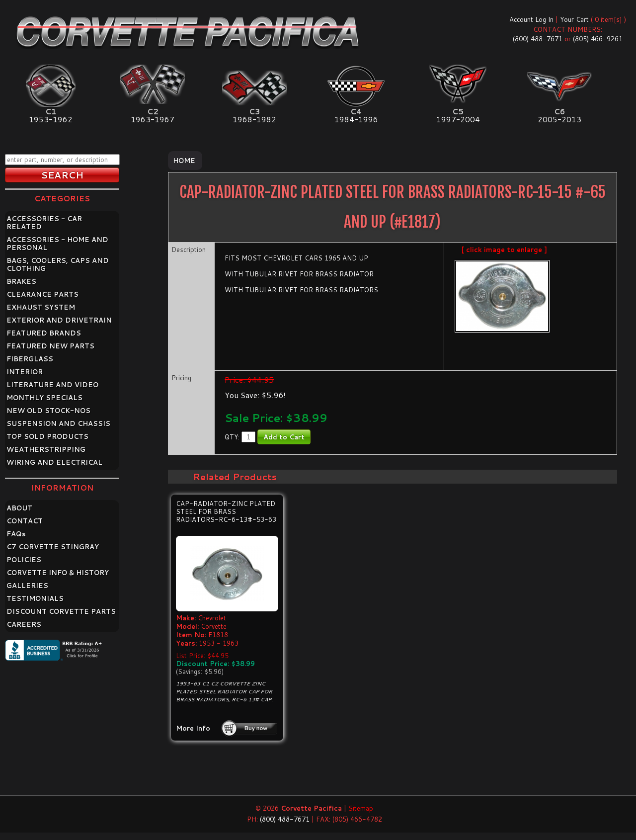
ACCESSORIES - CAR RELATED (44, 223)
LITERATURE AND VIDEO (52, 385)
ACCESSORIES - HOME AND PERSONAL (57, 244)
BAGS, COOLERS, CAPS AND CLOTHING (58, 264)
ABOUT (19, 508)
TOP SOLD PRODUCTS (47, 436)
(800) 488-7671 (538, 39)
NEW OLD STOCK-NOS (48, 411)
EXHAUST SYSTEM (41, 307)
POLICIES (24, 560)
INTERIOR (25, 372)
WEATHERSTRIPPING (46, 449)
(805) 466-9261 (598, 39)
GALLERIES (27, 586)
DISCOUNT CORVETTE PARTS (61, 611)
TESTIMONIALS (35, 598)
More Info (193, 728)
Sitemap (361, 808)
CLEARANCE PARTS (42, 294)
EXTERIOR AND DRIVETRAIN (59, 320)
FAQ (16, 534)
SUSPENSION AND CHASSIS (58, 423)
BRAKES (21, 281)
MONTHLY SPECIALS (44, 398)
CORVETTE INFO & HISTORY (58, 573)
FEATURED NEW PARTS (50, 346)
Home (184, 161)
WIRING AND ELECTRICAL (54, 462)
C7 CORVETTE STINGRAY (53, 547)
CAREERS (24, 624)
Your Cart (574, 19)
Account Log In (531, 19)
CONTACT (25, 521)
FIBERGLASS (30, 359)
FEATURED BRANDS (44, 333)
